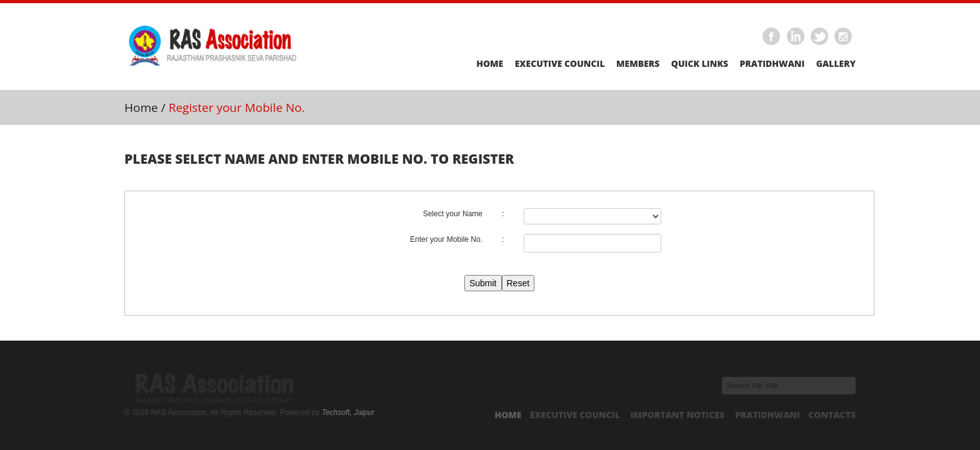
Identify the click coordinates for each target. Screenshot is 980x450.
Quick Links (700, 63)
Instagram (844, 37)
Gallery (836, 63)
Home (490, 63)
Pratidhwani (772, 63)
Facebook (772, 37)
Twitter (820, 37)
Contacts (832, 415)
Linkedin (796, 37)
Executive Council (560, 63)
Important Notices (678, 415)
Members (638, 63)
